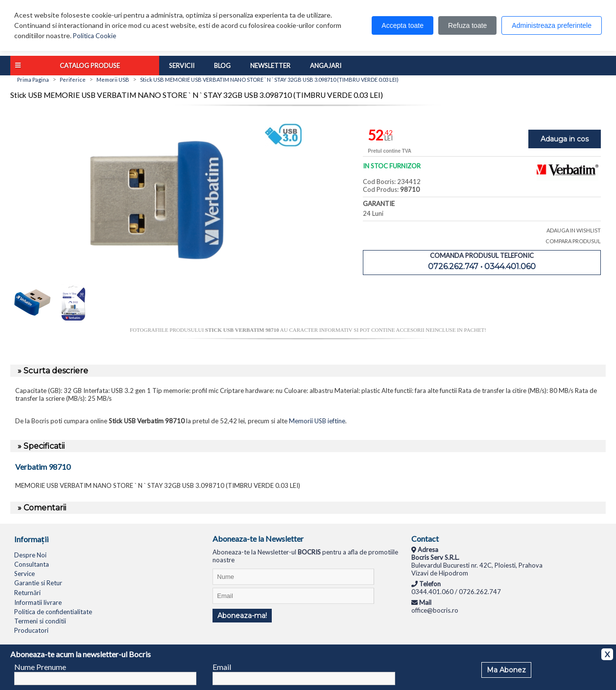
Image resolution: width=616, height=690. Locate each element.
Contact (425, 539)
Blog (222, 66)
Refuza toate (467, 25)
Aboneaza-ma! (242, 616)
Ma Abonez (506, 670)
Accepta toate (403, 25)
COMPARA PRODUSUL (573, 241)
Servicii (182, 66)
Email (222, 667)
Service (24, 574)
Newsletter (270, 66)
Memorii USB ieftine (317, 421)
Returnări (27, 593)
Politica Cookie (95, 36)
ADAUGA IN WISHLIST (574, 230)
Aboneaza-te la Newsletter (258, 539)
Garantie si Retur (38, 583)
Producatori (31, 630)
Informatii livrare (38, 602)
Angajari (326, 66)
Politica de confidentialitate (53, 612)
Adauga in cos (565, 139)
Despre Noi (30, 555)
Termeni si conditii (40, 621)
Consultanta (32, 564)
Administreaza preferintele (552, 25)
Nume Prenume (40, 667)
